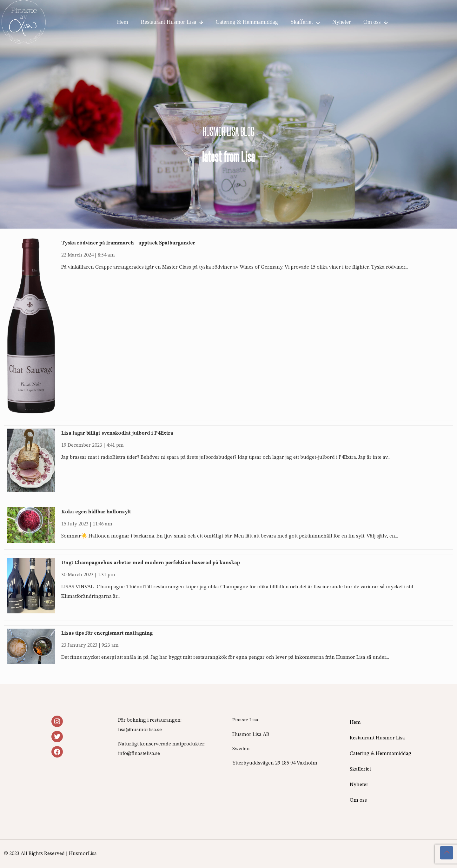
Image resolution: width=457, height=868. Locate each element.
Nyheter (359, 785)
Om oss (358, 800)
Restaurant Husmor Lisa (377, 738)
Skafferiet (360, 769)
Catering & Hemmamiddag (381, 754)
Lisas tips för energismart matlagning (107, 633)
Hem (355, 723)
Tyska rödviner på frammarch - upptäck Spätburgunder (128, 243)
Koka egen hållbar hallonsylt (96, 512)
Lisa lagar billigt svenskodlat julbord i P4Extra (117, 433)
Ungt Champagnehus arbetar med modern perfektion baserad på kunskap (151, 563)
